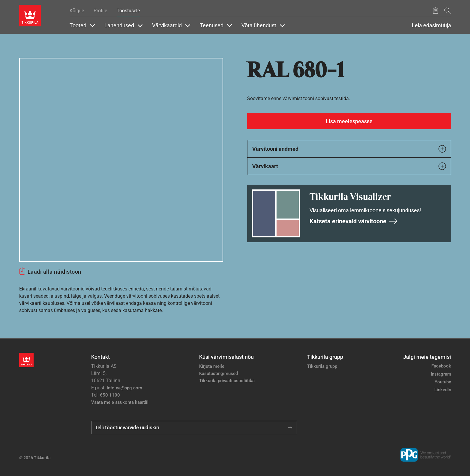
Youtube (443, 382)
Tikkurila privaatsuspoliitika (227, 381)
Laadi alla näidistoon (54, 272)
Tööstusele (128, 11)
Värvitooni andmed (349, 149)
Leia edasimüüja (431, 25)
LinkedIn (443, 390)
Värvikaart (349, 166)
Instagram (441, 374)
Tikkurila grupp (322, 366)
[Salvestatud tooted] (436, 11)
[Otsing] (448, 11)
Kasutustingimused (219, 373)
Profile (100, 11)
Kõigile (77, 11)
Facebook (441, 366)
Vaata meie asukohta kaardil (120, 402)
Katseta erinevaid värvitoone (354, 221)
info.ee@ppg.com (124, 388)
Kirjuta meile (212, 366)
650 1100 (110, 395)
